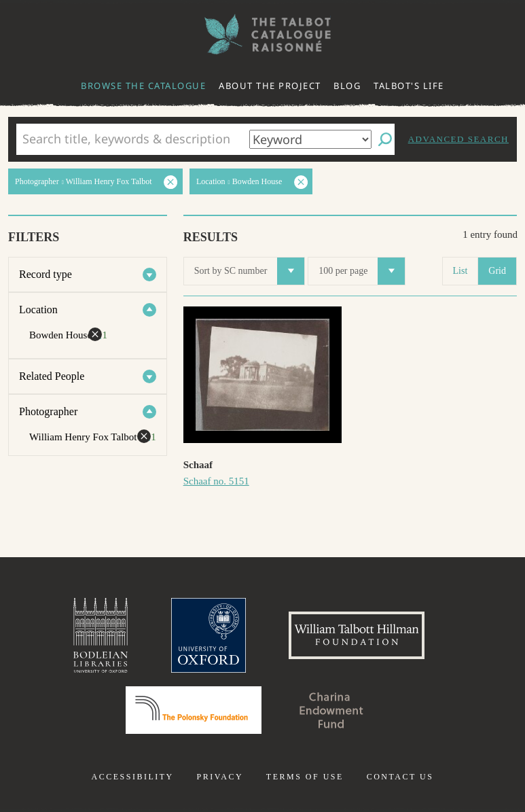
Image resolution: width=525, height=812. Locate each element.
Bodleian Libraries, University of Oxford (101, 635)
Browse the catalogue (143, 86)
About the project (270, 86)
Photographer (48, 411)
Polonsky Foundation (194, 710)
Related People (52, 376)
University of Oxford (209, 635)
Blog (347, 86)
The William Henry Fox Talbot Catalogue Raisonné (263, 34)
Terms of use (305, 777)
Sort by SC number (250, 271)
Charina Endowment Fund (331, 710)
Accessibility (133, 777)
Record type (46, 274)
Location (38, 310)
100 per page (362, 271)
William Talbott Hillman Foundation (357, 635)
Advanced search (458, 139)
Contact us (400, 777)
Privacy (220, 777)
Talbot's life (409, 86)
